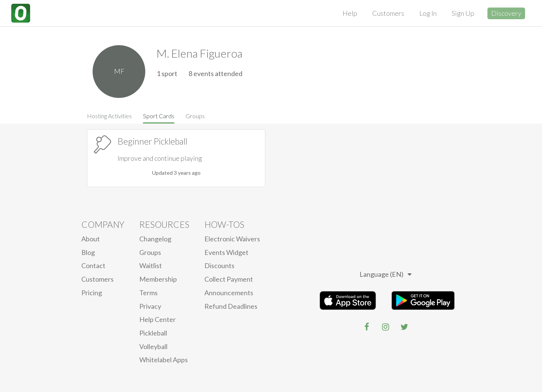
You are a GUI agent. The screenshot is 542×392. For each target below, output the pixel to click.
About (91, 239)
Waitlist (151, 265)
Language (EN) (385, 274)
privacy (150, 306)
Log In (428, 13)
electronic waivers (232, 239)
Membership (158, 279)
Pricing (92, 293)
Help (350, 13)
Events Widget (226, 252)
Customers (388, 13)
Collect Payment (229, 279)
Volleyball (153, 346)
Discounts (219, 265)
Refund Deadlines (231, 306)
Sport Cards (159, 116)
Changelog (155, 239)
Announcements (229, 293)
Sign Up (463, 13)
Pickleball (153, 333)
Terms (148, 293)
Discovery (506, 13)
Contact (93, 265)
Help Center (158, 319)
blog (88, 252)
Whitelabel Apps (164, 360)
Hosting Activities (109, 116)
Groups (195, 116)
